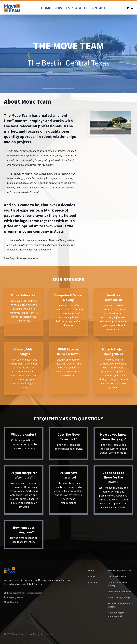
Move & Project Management (116, 614)
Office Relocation (117, 576)
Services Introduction (120, 570)
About (82, 8)
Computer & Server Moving (118, 584)
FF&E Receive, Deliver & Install (120, 605)
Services (63, 8)
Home (46, 8)
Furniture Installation (120, 592)
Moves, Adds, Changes (120, 597)
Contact (98, 8)
